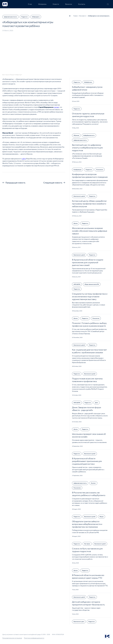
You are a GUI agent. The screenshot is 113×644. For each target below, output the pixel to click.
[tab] (30, 4)
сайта (24, 159)
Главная (73, 16)
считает (56, 107)
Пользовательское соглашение (12, 638)
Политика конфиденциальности (34, 638)
